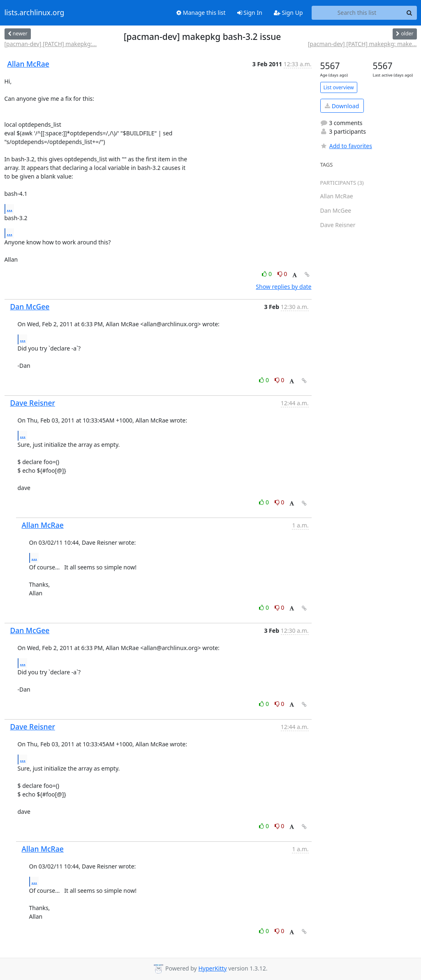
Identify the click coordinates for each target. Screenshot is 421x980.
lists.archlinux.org (35, 13)
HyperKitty (212, 968)
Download (342, 106)
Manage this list (201, 13)
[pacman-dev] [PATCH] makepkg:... (51, 44)
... (10, 209)
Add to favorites (346, 146)
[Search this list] (357, 13)
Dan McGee (30, 307)
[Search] (409, 13)
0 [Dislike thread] (282, 274)
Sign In (250, 13)
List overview (339, 87)
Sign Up (288, 13)
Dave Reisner (33, 403)
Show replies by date (283, 287)
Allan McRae (28, 64)
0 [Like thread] (267, 274)
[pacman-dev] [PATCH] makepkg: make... (362, 44)
